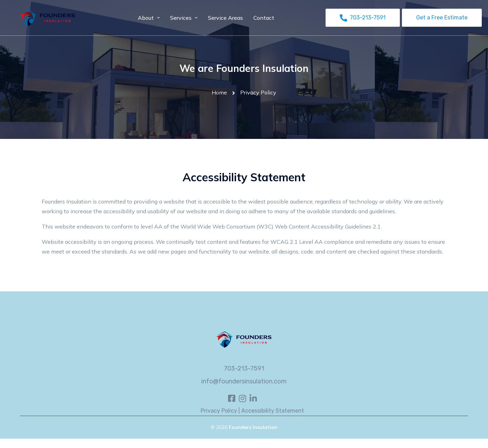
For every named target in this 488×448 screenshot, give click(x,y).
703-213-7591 (244, 368)
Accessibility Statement (273, 411)
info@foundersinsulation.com (244, 381)
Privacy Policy (219, 411)
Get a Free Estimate (442, 18)
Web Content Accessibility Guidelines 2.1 (328, 226)
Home (219, 92)
